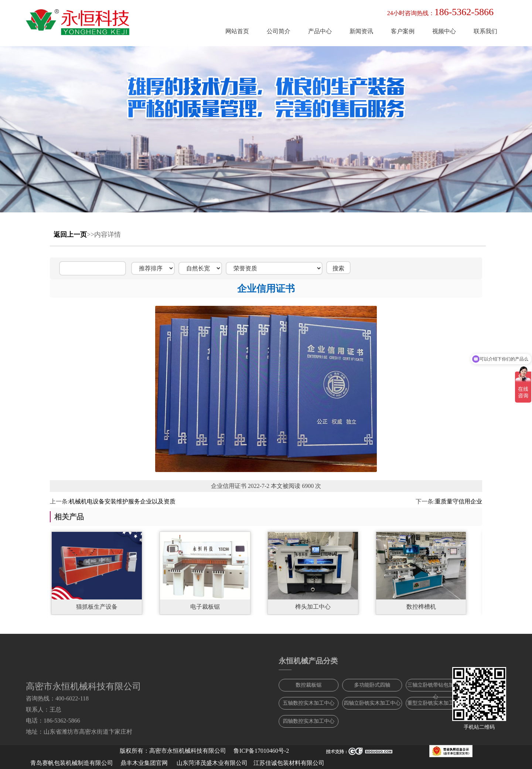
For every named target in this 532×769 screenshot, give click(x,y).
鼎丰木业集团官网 (144, 763)
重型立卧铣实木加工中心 (474, 703)
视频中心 (444, 31)
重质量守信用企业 (458, 501)
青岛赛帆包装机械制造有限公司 (72, 763)
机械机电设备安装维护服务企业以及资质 (122, 501)
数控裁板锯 (347, 685)
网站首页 (237, 31)
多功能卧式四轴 (410, 685)
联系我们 (485, 31)
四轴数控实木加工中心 (347, 721)
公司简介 (279, 31)
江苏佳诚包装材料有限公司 (289, 763)
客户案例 (403, 31)
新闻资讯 (361, 31)
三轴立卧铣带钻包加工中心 (474, 687)
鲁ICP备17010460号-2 (261, 751)
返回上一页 (70, 235)
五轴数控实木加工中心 (347, 703)
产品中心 (320, 31)
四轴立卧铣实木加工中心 (410, 703)
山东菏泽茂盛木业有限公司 (212, 763)
